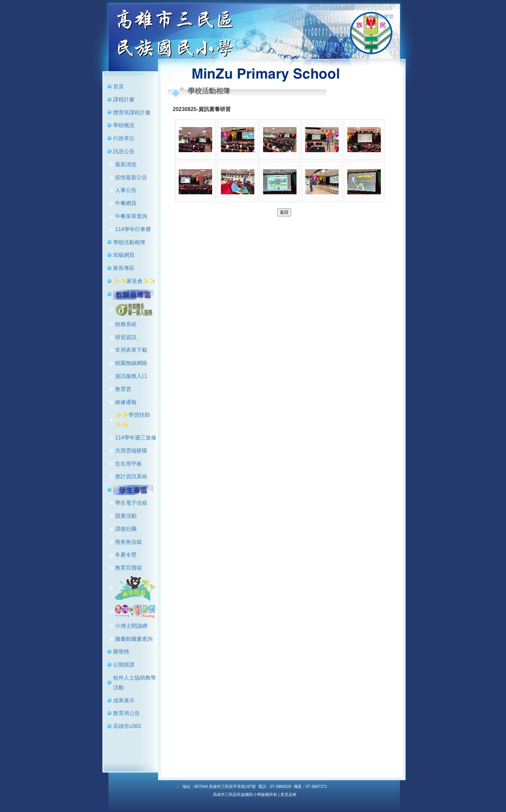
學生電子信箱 (131, 503)
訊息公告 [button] (124, 151)
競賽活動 (126, 516)
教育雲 (123, 389)
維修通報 (126, 402)
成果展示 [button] (124, 700)
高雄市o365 (127, 726)
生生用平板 (129, 464)
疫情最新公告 (131, 177)
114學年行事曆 (133, 229)
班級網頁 (124, 255)
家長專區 (124, 268)
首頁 (118, 86)
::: (367, 17)
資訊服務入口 (131, 376)
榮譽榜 (121, 652)
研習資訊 (126, 337)
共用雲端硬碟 (131, 451)
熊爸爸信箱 (129, 542)
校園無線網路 (131, 363)
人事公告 (126, 190)
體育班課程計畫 (132, 113)
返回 (284, 212)
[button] (133, 294)
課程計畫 (124, 99)
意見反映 (288, 795)
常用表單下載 (131, 350)
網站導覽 (384, 17)
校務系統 (126, 324)
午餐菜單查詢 (131, 216)
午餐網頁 (126, 203)
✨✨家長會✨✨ (135, 281)
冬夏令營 (126, 555)
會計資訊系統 (131, 476)
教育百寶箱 (129, 568)
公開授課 (124, 665)
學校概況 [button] (124, 125)
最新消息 (126, 164)
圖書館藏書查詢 (134, 639)
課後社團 (126, 529)
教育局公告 (126, 713)
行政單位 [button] (124, 138)
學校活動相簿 (129, 242)
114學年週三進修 (136, 438)
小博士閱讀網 (131, 626)
